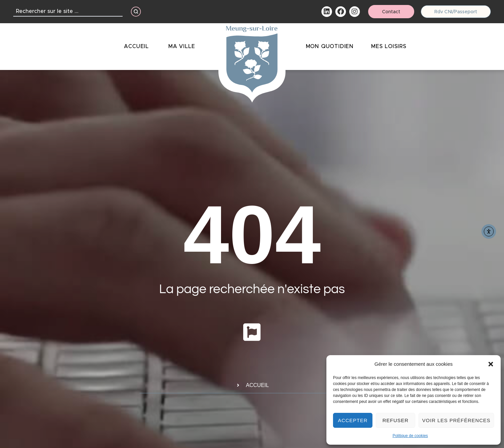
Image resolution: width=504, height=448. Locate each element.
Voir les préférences (456, 420)
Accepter (353, 420)
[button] (491, 364)
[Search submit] (136, 12)
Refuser (395, 420)
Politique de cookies (410, 436)
